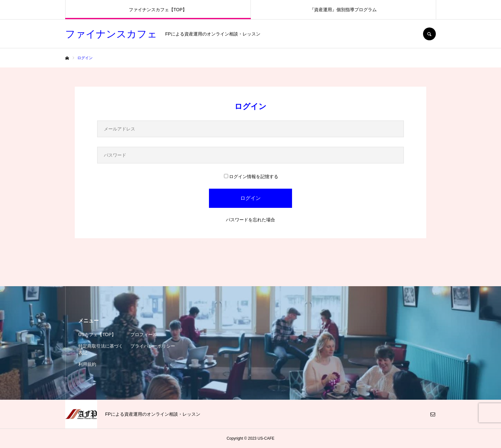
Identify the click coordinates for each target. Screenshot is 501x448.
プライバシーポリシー (153, 346)
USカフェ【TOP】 (97, 334)
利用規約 (87, 364)
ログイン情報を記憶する (251, 177)
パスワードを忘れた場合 (250, 220)
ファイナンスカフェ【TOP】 (158, 10)
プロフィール (144, 334)
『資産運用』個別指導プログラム (343, 10)
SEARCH (429, 34)
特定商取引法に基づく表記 (101, 349)
